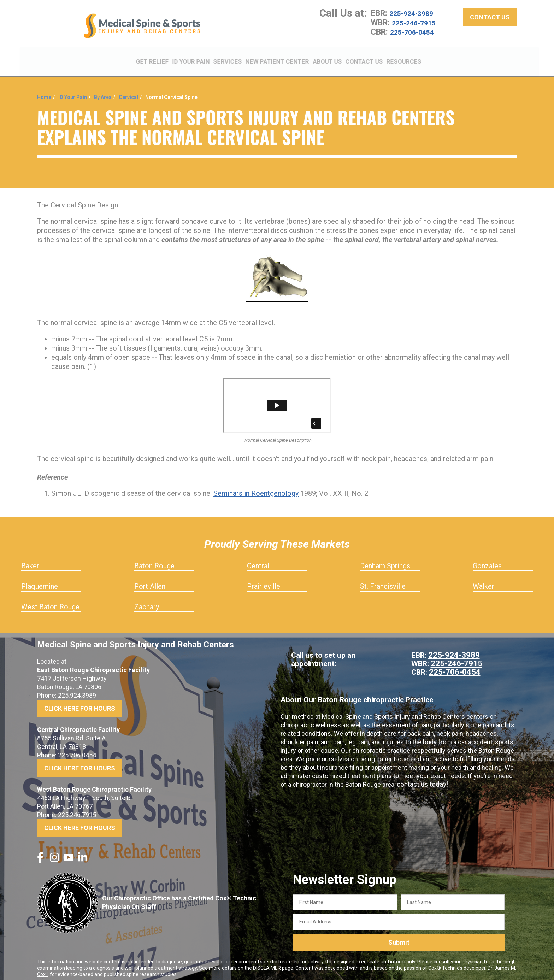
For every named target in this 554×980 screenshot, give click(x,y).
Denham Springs (385, 561)
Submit (399, 938)
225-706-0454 (416, 36)
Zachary (147, 602)
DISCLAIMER (267, 963)
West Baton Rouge (50, 602)
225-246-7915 (418, 27)
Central (258, 561)
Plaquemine (40, 582)
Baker (30, 561)
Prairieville (264, 582)
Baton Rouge (154, 561)
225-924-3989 (415, 18)
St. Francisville (383, 582)
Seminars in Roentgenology (256, 489)
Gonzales (487, 561)
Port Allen (150, 582)
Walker (484, 582)
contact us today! (421, 780)
